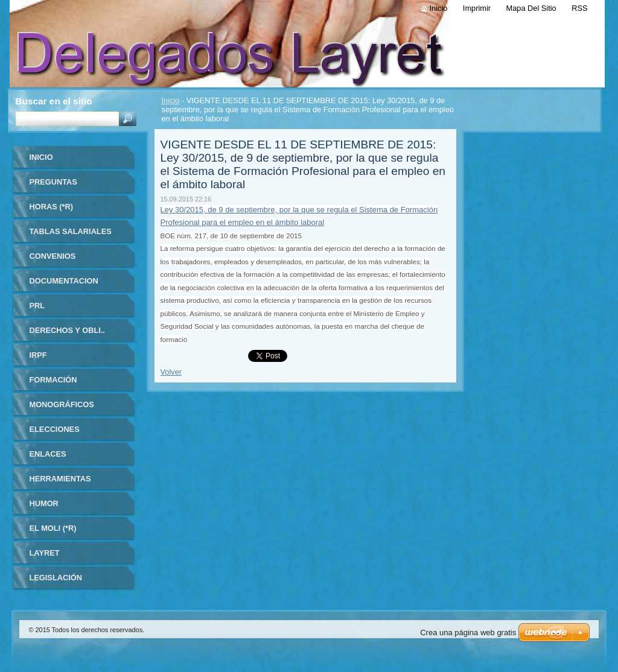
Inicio (171, 100)
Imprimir (477, 8)
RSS (579, 8)
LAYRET (45, 553)
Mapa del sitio (531, 8)
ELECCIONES (55, 429)
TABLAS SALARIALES (71, 231)
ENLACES (48, 454)
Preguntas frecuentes (56, 186)
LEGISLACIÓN (56, 578)
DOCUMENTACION (64, 281)
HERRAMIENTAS (60, 479)
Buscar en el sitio (54, 101)
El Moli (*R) (53, 528)
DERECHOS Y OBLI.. (67, 330)
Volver (171, 372)
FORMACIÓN (53, 380)
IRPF (38, 355)
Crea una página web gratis (468, 632)
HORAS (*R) (52, 207)
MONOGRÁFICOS (62, 404)
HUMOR (44, 503)
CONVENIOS (53, 256)
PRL (37, 306)
